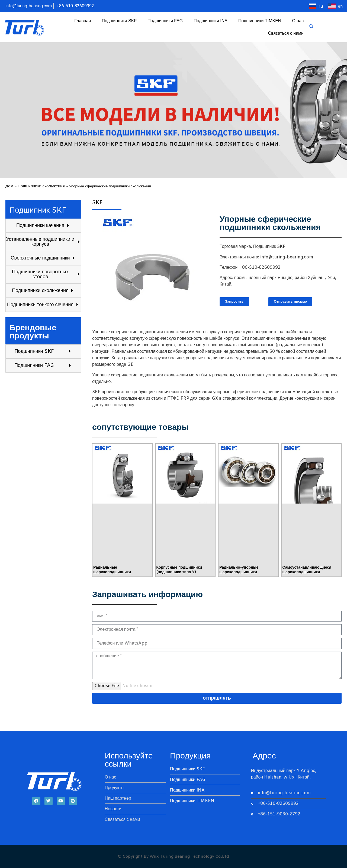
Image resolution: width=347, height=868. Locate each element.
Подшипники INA (211, 21)
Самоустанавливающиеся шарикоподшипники (307, 570)
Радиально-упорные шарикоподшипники (239, 570)
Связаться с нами (286, 33)
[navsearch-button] (311, 27)
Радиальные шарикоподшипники (112, 570)
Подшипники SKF (119, 21)
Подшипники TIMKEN (260, 21)
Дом (9, 186)
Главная (83, 21)
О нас (298, 21)
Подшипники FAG (165, 21)
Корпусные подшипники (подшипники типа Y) (179, 570)
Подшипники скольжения (41, 186)
